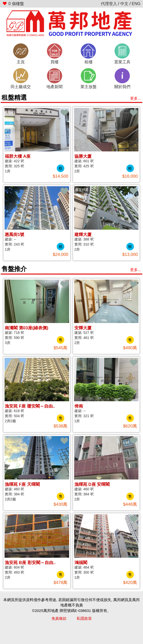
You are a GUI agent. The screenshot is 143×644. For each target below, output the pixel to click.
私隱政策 (84, 618)
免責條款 (59, 618)
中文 (124, 4)
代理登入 (109, 4)
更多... (136, 98)
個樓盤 (13, 4)
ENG (136, 4)
